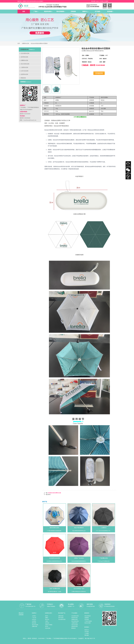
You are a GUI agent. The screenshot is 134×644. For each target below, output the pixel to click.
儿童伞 (47, 621)
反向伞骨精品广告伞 (79, 589)
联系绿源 (110, 11)
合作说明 (87, 632)
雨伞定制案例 (61, 11)
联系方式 (87, 630)
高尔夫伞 (47, 619)
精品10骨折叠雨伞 (79, 528)
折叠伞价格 (35, 626)
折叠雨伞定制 (25, 43)
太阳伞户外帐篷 (49, 625)
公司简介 (34, 616)
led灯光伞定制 (25, 71)
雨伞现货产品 (62, 613)
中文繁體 (106, 1)
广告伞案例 (74, 613)
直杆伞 (47, 616)
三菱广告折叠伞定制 (55, 589)
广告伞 (36, 11)
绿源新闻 (87, 618)
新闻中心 (86, 11)
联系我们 (87, 627)
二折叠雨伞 (104, 528)
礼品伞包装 (48, 628)
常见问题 (87, 619)
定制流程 (73, 11)
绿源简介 (34, 613)
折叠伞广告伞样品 (79, 558)
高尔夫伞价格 (35, 625)
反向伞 (47, 626)
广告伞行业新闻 (88, 621)
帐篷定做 (23, 78)
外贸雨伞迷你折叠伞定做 (54, 493)
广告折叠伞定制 (104, 558)
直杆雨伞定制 (24, 57)
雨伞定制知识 (88, 616)
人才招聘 (87, 633)
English (97, 1)
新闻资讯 (87, 613)
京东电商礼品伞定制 (55, 558)
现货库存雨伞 (48, 11)
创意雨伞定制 (24, 74)
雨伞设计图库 (88, 623)
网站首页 (21, 613)
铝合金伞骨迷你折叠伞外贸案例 (39, 43)
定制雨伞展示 (49, 613)
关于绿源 (98, 11)
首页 (24, 11)
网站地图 (93, 1)
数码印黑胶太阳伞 (55, 528)
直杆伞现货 (61, 618)
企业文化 (34, 619)
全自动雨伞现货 (62, 619)
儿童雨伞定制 (24, 67)
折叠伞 (47, 618)
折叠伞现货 (61, 616)
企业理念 (34, 621)
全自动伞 (47, 623)
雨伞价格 (34, 623)
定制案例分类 (25, 49)
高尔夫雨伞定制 (25, 64)
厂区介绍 (34, 618)
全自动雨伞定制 (25, 53)
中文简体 (101, 1)
